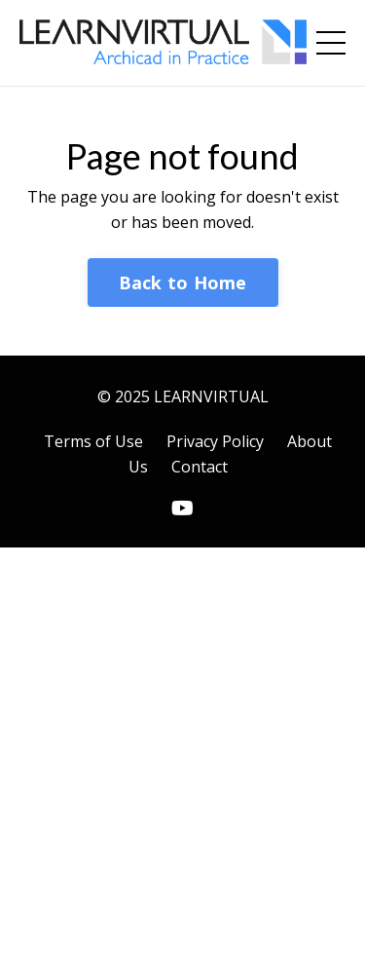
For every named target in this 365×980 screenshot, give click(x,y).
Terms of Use (93, 441)
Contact (200, 467)
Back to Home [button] (183, 283)
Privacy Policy (215, 441)
